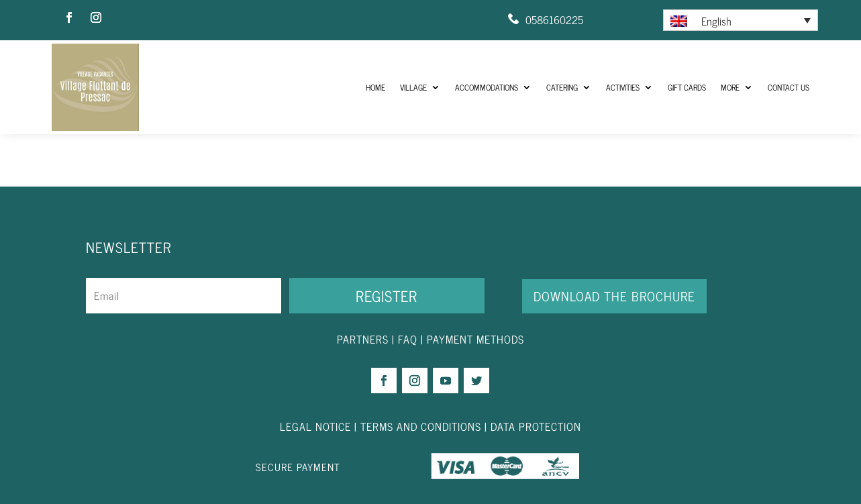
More (730, 87)
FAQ (408, 339)
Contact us (789, 87)
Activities (623, 87)
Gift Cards (687, 87)
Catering (562, 87)
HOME (375, 87)
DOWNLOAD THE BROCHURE (614, 296)
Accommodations (487, 87)
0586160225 (554, 19)
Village (413, 87)
